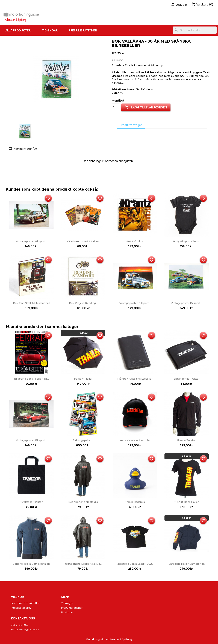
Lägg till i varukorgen (146, 107)
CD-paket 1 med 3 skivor (83, 241)
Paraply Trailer (83, 379)
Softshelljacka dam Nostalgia (32, 564)
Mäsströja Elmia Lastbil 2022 (135, 564)
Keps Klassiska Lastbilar (135, 440)
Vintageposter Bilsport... (32, 241)
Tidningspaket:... (83, 440)
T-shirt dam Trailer (186, 502)
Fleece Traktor (186, 440)
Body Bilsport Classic (186, 241)
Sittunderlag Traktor (187, 379)
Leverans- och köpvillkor (26, 603)
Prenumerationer (83, 30)
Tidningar (50, 30)
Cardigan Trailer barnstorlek (187, 564)
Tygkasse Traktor (31, 502)
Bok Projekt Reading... (83, 303)
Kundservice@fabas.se (25, 629)
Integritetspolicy (21, 608)
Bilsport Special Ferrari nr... (31, 379)
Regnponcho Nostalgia (83, 502)
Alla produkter (18, 30)
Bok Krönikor (135, 241)
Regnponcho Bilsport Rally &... (83, 564)
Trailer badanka (135, 502)
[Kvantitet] (116, 107)
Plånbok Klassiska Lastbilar (135, 379)
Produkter (67, 612)
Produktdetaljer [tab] (131, 125)
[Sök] (195, 30)
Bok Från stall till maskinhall (32, 303)
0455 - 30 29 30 (20, 625)
